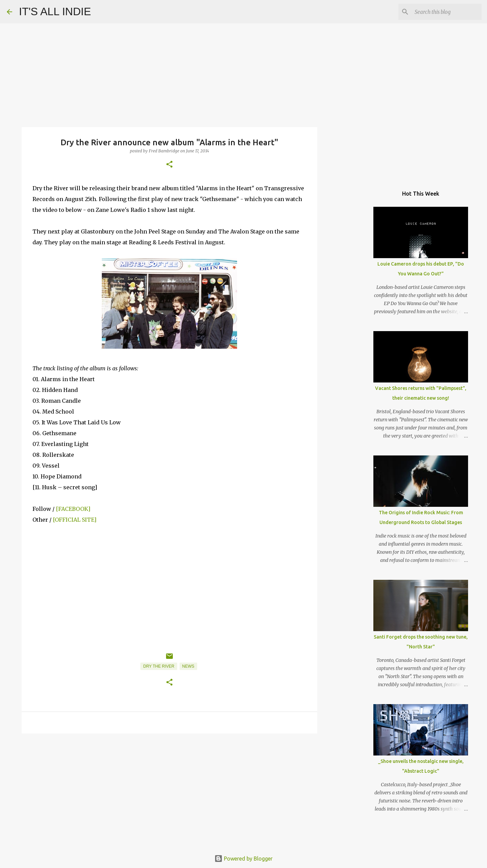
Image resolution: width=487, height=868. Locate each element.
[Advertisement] (169, 791)
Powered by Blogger (243, 859)
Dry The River (159, 666)
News (188, 666)
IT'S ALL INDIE (55, 11)
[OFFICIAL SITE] (75, 520)
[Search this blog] (446, 12)
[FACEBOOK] (73, 509)
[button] (169, 165)
